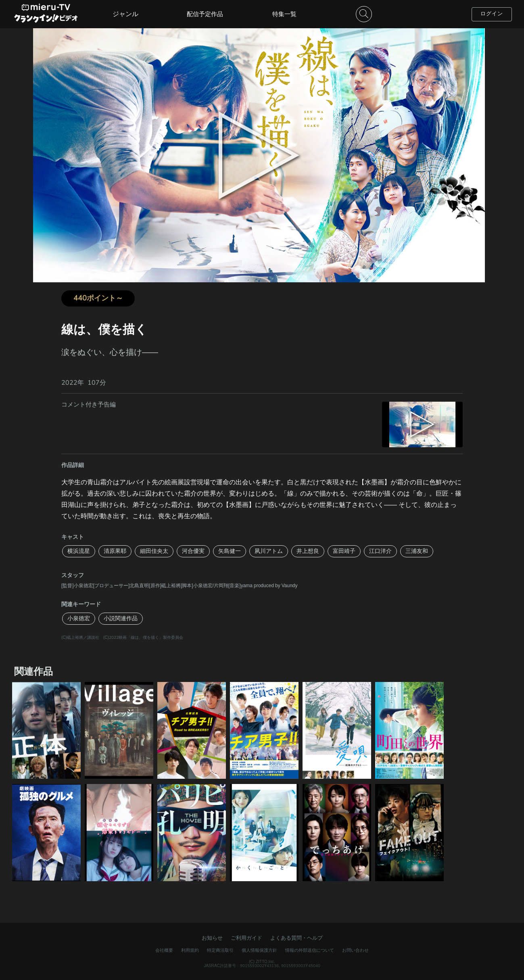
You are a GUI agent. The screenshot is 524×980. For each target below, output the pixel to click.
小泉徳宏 (79, 618)
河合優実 (193, 551)
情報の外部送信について (310, 950)
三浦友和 (417, 551)
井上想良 (308, 551)
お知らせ (212, 938)
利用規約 (190, 950)
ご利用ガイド (246, 938)
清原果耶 (115, 551)
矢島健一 (230, 551)
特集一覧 (284, 14)
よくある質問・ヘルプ (296, 938)
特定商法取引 (220, 950)
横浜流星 (79, 551)
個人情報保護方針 (259, 950)
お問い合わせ (355, 950)
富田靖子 (344, 551)
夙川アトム (269, 551)
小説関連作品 (121, 618)
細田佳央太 (154, 551)
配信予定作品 (205, 14)
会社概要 (164, 950)
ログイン (492, 14)
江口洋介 (380, 551)
